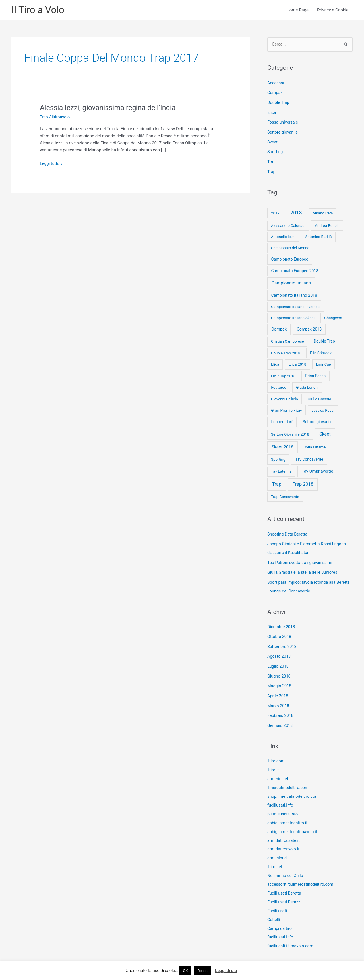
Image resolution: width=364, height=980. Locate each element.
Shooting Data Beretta (288, 532)
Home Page (297, 10)
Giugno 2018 (279, 671)
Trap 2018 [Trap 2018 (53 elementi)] (303, 482)
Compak (275, 93)
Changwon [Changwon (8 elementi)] (333, 316)
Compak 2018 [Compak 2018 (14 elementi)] (309, 327)
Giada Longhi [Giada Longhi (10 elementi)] (307, 386)
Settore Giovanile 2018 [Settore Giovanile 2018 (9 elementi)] (290, 433)
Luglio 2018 (278, 661)
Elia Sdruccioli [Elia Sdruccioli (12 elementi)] (322, 351)
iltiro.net (275, 857)
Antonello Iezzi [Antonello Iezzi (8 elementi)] (283, 235)
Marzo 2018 (279, 700)
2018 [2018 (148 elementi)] (296, 211)
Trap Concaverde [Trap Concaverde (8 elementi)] (285, 495)
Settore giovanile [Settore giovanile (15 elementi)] (318, 420)
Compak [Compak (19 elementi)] (279, 327)
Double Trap (279, 103)
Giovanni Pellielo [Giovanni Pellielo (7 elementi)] (285, 397)
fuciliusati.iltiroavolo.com (291, 934)
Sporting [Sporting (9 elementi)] (278, 457)
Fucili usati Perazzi (285, 891)
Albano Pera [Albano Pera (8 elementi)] (323, 211)
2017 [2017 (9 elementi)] (275, 211)
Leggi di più (226, 971)
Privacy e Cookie (333, 10)
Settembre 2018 (283, 642)
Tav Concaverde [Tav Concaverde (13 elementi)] (309, 457)
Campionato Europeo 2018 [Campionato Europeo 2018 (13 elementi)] (295, 269)
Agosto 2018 (279, 652)
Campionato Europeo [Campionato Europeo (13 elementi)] (290, 257)
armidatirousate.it (284, 831)
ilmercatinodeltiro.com (289, 780)
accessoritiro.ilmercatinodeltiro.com (302, 874)
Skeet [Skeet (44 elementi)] (325, 432)
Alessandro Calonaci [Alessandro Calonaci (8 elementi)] (288, 224)
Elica (272, 112)
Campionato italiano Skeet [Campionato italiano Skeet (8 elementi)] (293, 316)
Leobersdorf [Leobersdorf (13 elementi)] (282, 420)
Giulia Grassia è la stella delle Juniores (304, 569)
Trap (44, 117)
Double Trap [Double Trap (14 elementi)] (324, 339)
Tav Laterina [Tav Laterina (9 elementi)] (281, 470)
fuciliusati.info (281, 797)
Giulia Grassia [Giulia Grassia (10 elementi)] (319, 397)
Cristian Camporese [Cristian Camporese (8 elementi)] (288, 340)
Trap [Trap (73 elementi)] (277, 482)
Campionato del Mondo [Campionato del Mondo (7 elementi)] (290, 246)
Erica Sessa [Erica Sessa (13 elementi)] (315, 374)
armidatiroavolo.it (284, 840)
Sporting (275, 151)
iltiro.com (276, 755)
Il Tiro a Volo (39, 10)
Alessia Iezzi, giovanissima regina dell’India (110, 108)
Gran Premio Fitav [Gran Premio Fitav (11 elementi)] (286, 408)
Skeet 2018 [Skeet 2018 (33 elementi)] (283, 445)
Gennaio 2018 (281, 719)
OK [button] (185, 971)
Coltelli (274, 908)
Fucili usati (278, 900)
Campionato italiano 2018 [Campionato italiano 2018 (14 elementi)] (294, 293)
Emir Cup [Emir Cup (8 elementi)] (323, 362)
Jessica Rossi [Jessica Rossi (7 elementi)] (323, 408)
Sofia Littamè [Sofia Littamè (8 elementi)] (315, 445)
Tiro (271, 160)
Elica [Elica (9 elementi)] (275, 362)
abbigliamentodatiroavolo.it (293, 823)
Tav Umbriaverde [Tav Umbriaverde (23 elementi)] (318, 470)
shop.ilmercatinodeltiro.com (294, 789)
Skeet (273, 141)
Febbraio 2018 (281, 710)
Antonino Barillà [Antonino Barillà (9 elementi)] (318, 235)
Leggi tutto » (51, 164)
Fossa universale (283, 122)
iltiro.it (273, 763)
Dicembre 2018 (282, 623)
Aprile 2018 (278, 690)
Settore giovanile (283, 132)
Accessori (277, 83)
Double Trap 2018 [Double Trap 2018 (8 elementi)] (286, 351)
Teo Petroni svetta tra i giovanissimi (301, 560)
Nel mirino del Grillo (286, 866)
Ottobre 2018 (280, 633)
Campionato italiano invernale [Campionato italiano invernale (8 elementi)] (296, 305)
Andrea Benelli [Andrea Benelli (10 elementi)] (327, 224)
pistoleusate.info (283, 806)
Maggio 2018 (280, 681)
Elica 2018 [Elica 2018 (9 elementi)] (297, 362)
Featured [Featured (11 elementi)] (279, 386)
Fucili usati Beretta (285, 883)
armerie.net (278, 772)
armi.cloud (277, 848)
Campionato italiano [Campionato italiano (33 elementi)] (291, 281)
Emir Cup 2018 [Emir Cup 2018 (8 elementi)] (283, 374)
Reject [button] (202, 971)
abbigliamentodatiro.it (288, 814)
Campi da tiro (280, 917)
